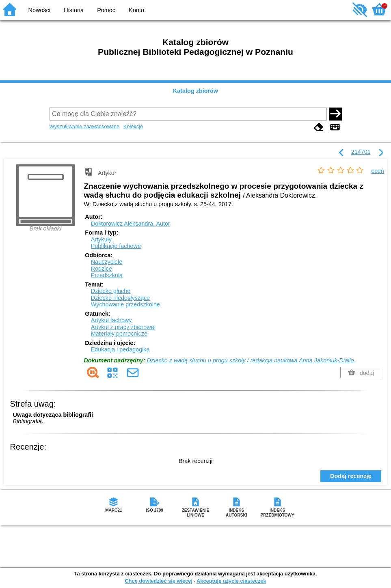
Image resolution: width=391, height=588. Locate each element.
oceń (378, 171)
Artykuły (101, 239)
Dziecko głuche (111, 291)
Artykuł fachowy (111, 320)
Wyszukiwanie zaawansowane (85, 126)
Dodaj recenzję (351, 476)
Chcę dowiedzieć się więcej (158, 581)
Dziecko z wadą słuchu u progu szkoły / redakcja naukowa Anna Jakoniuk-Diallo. (251, 360)
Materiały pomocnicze (119, 334)
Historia (74, 10)
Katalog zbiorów (195, 91)
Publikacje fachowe (116, 246)
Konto (136, 10)
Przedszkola (107, 275)
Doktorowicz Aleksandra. (131, 224)
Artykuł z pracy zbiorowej (123, 327)
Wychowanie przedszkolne (125, 304)
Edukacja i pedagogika (120, 349)
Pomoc (106, 10)
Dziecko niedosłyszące (121, 298)
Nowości (39, 10)
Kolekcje (133, 126)
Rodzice (102, 269)
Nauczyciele (107, 262)
